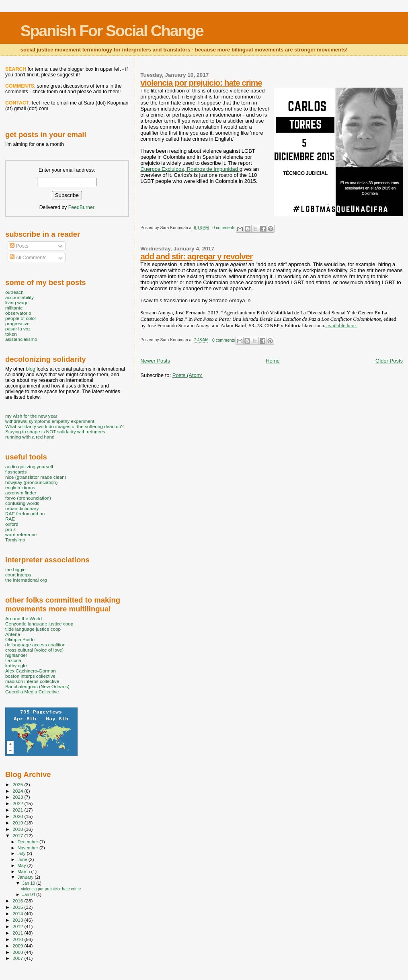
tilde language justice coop (33, 629)
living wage (17, 302)
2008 (18, 952)
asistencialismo (21, 339)
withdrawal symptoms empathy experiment (50, 421)
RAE (10, 519)
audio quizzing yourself (29, 466)
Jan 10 (29, 883)
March (25, 871)
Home (273, 361)
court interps (18, 575)
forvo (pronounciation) (28, 498)
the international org (26, 580)
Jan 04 (29, 894)
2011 (18, 933)
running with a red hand (30, 437)
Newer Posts (155, 361)
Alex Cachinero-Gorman (31, 671)
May (23, 865)
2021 (18, 810)
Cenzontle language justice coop (39, 624)
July (22, 853)
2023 (18, 797)
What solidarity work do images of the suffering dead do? (65, 426)
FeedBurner (81, 207)
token (11, 334)
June (23, 859)
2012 (18, 926)
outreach (14, 292)
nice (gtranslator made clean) (36, 477)
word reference (21, 534)
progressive (17, 323)
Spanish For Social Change (112, 31)
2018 (18, 829)
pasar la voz (18, 329)
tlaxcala (13, 660)
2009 (18, 946)
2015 (18, 907)
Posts (19, 246)
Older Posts (389, 361)
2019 (18, 823)
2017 (18, 835)
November (29, 848)
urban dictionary (22, 508)
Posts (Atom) (188, 375)
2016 (18, 901)
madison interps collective (32, 681)
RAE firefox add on (25, 514)
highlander (16, 655)
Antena (13, 634)
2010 (18, 939)
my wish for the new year (31, 416)
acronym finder (21, 493)
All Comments (28, 258)
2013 (18, 920)
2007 (18, 958)
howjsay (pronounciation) (31, 482)
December (29, 842)
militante (14, 308)
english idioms (20, 487)
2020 (18, 816)
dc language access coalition (35, 645)
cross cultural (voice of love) (34, 650)
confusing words (22, 503)
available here (341, 325)
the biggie (15, 569)
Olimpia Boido (20, 639)
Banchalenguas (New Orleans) (37, 686)
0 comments (224, 228)
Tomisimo (15, 540)
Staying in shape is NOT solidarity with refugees (55, 432)
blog (30, 369)
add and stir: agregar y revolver (196, 256)
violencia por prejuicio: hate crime (201, 83)
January (26, 877)
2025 (18, 784)
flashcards (16, 472)
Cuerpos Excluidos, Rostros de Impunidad (190, 169)
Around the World (24, 618)
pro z (10, 529)
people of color (21, 318)
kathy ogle (16, 665)
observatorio (18, 313)
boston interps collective (30, 676)
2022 (18, 803)
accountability (19, 297)
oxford (12, 524)
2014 (18, 913)
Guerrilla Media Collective (32, 692)
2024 (18, 791)
